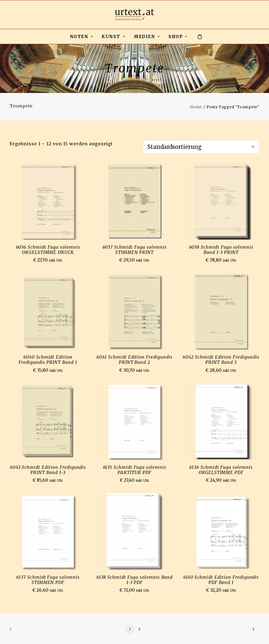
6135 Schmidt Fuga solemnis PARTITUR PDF (135, 470)
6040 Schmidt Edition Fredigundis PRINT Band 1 (48, 360)
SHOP (178, 37)
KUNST (113, 37)
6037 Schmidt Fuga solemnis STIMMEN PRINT (135, 250)
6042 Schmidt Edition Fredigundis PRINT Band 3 (221, 360)
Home (196, 107)
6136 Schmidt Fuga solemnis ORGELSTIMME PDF (221, 470)
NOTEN (82, 37)
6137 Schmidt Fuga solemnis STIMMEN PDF (48, 580)
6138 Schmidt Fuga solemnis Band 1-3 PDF (135, 580)
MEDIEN (147, 37)
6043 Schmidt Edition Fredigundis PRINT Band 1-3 (48, 470)
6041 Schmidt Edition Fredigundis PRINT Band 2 (134, 360)
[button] (48, 201)
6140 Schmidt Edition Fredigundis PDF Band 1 (221, 580)
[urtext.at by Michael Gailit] (134, 15)
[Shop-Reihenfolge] (201, 147)
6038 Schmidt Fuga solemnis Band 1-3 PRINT (221, 250)
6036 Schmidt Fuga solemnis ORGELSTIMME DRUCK (48, 250)
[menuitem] (82, 36)
